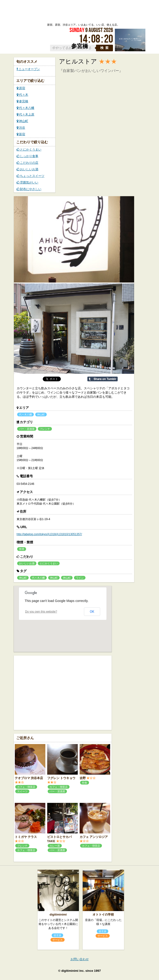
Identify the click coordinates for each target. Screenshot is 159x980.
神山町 (23, 121)
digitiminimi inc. (73, 971)
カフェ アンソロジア (94, 837)
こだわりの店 (28, 163)
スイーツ (22, 791)
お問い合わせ (80, 959)
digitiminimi (58, 914)
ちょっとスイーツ (31, 176)
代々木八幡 (26, 108)
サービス (58, 940)
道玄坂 (57, 935)
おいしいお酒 (28, 169)
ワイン (80, 578)
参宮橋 (23, 101)
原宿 (21, 88)
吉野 (83, 778)
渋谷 (21, 128)
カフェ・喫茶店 (26, 787)
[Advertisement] (63, 692)
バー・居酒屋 (27, 429)
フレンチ (45, 429)
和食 (85, 783)
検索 (105, 48)
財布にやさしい (29, 189)
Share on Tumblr (103, 379)
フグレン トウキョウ (61, 778)
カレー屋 (55, 846)
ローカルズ (53, 11)
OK (92, 612)
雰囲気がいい (28, 182)
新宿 (21, 134)
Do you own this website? (41, 612)
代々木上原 (26, 114)
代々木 (23, 95)
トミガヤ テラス (26, 837)
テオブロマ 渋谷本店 (29, 778)
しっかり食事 (28, 156)
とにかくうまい (29, 149)
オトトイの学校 (103, 914)
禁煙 (22, 549)
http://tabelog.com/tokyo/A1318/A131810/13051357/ (49, 534)
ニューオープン (28, 69)
